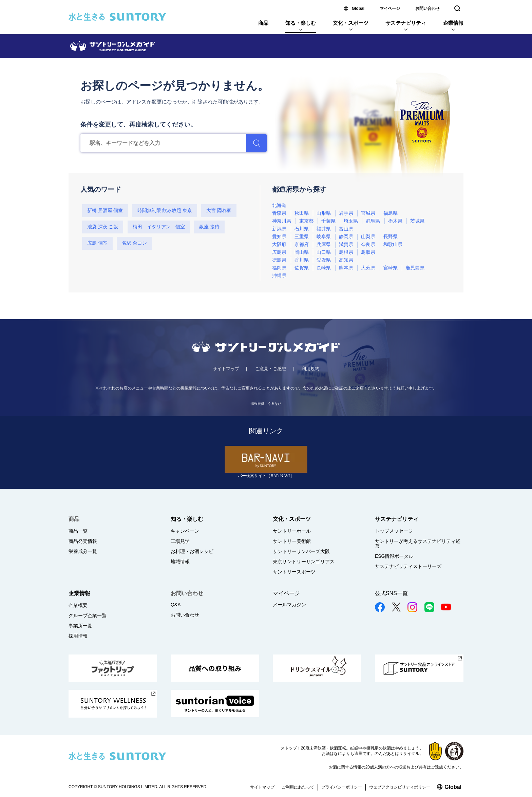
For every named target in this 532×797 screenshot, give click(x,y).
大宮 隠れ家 (219, 211)
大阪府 (279, 244)
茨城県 (417, 221)
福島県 (391, 213)
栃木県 (395, 221)
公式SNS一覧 (391, 593)
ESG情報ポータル (394, 556)
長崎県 (324, 268)
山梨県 (368, 237)
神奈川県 (282, 221)
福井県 (324, 229)
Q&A (176, 605)
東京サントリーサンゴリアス (304, 562)
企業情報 (453, 23)
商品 (263, 23)
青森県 (279, 213)
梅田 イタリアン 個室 (159, 227)
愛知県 (279, 237)
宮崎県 (391, 268)
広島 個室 (97, 243)
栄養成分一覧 (83, 551)
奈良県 (368, 244)
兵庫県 (324, 244)
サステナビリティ (406, 23)
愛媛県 (324, 260)
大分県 (368, 268)
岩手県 (346, 213)
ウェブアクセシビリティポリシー (400, 787)
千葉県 (328, 221)
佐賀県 (302, 268)
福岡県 (279, 268)
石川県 (302, 229)
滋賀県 (346, 244)
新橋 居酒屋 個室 (105, 211)
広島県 (279, 252)
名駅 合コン (134, 243)
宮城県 (368, 213)
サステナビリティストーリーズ (408, 566)
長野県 (391, 237)
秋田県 (302, 213)
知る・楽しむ (301, 23)
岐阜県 (324, 237)
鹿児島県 (415, 268)
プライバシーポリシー (342, 787)
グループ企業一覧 (88, 615)
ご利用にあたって (298, 787)
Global (358, 8)
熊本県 (346, 268)
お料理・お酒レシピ (192, 551)
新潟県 (279, 229)
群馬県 (373, 221)
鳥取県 (368, 252)
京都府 (302, 244)
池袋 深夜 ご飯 (103, 227)
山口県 (324, 252)
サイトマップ (226, 369)
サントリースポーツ (294, 572)
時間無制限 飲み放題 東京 (165, 211)
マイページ (390, 8)
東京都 (306, 221)
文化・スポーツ (351, 23)
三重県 (302, 237)
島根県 (346, 252)
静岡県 (346, 237)
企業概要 (78, 605)
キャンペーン (185, 531)
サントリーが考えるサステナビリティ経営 (418, 544)
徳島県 (279, 260)
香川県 (302, 260)
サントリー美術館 (292, 541)
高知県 (346, 260)
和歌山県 (393, 244)
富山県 (346, 229)
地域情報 (180, 562)
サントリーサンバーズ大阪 (301, 551)
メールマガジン (289, 605)
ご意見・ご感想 (271, 369)
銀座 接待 (209, 227)
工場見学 (180, 541)
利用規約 (310, 369)
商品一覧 (78, 531)
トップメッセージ (394, 531)
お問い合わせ (427, 8)
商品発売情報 (83, 541)
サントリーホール (292, 531)
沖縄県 (279, 276)
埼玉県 (351, 221)
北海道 (279, 205)
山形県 (324, 213)
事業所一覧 (80, 626)
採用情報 (78, 636)
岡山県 (302, 252)
